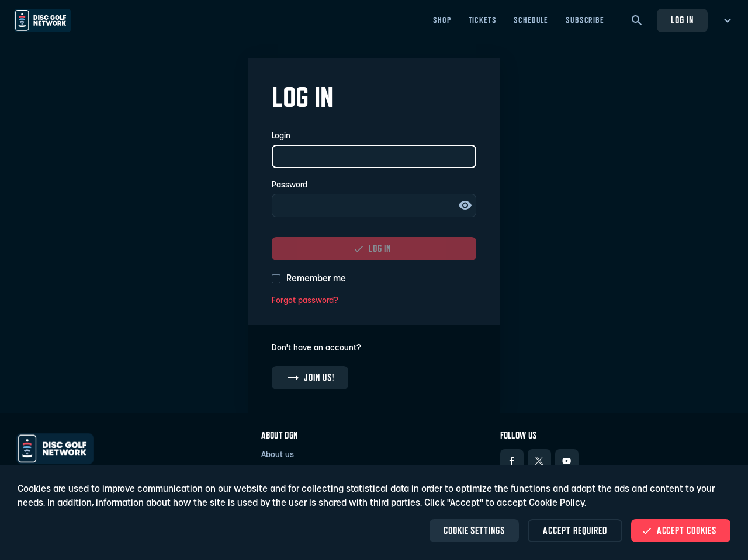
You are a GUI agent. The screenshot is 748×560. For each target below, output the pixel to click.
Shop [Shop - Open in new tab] (442, 20)
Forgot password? (305, 301)
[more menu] (726, 20)
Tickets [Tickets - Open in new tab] (483, 20)
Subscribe (585, 20)
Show (465, 206)
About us (278, 455)
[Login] (374, 156)
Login (281, 136)
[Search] (637, 20)
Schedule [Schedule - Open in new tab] (531, 20)
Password (290, 185)
